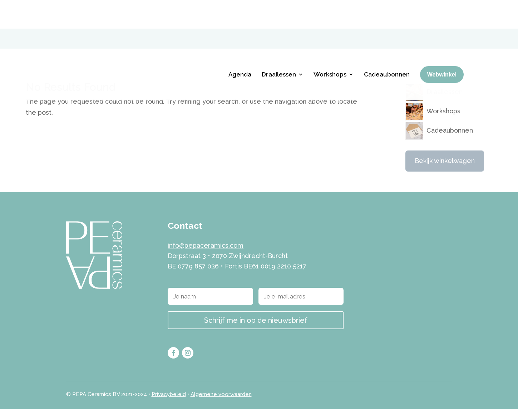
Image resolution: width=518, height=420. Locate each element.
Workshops (330, 46)
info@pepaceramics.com (206, 256)
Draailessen (279, 46)
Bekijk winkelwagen (445, 171)
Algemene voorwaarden (221, 405)
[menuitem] (443, 9)
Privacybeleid (169, 405)
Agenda (240, 46)
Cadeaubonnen (387, 46)
